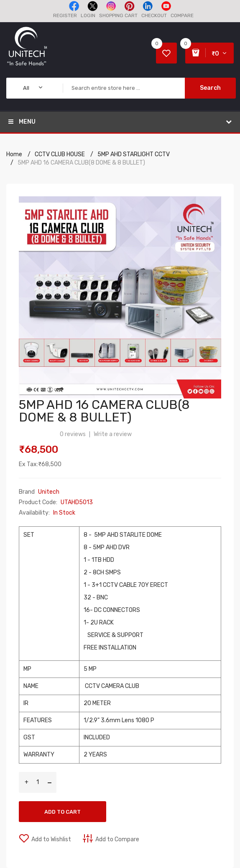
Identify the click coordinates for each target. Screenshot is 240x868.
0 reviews (73, 434)
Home (14, 154)
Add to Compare (117, 839)
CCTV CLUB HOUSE (60, 154)
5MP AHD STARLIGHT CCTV (134, 154)
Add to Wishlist (51, 839)
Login (88, 15)
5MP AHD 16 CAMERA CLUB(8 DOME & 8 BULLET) (81, 163)
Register (65, 15)
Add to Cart (63, 812)
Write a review (113, 434)
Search (210, 88)
